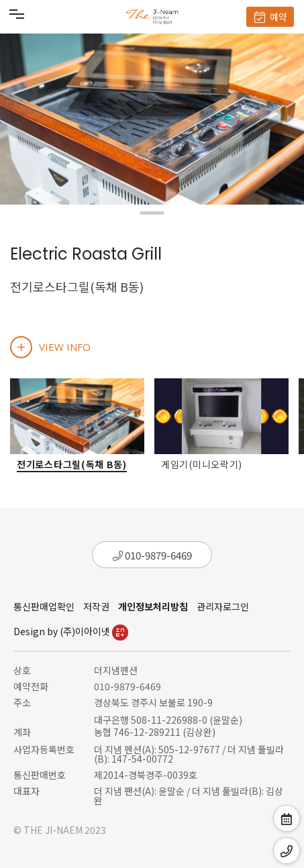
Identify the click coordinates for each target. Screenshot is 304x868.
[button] (152, 213)
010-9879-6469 (152, 555)
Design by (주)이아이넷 (71, 631)
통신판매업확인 (44, 606)
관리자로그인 (223, 606)
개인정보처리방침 (153, 606)
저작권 (96, 606)
